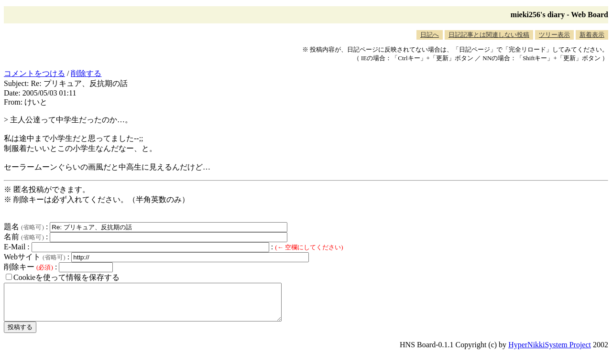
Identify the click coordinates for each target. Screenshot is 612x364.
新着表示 (592, 35)
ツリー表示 (554, 35)
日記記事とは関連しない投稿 (489, 35)
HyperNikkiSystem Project (550, 352)
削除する (86, 73)
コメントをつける (34, 73)
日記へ (430, 35)
